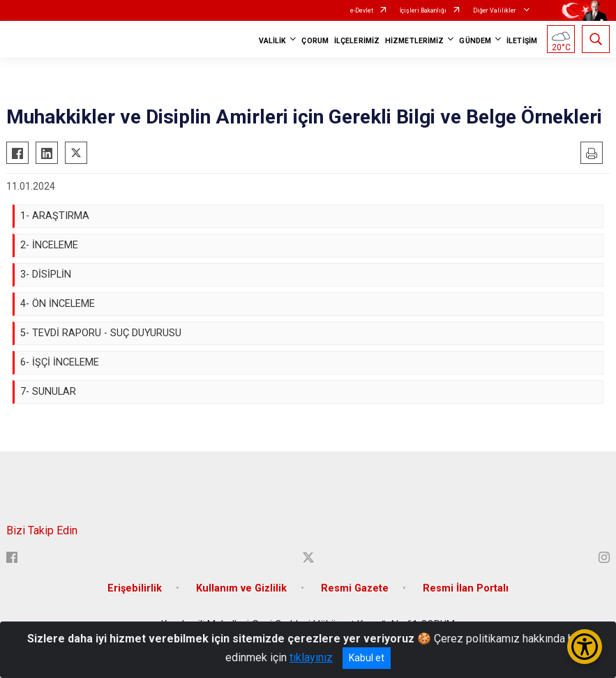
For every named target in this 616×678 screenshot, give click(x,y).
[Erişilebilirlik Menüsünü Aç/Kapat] (585, 647)
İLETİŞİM (522, 41)
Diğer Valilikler (495, 10)
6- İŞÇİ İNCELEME (60, 362)
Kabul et (367, 658)
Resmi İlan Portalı (466, 588)
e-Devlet (362, 10)
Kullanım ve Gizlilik (241, 588)
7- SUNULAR (48, 392)
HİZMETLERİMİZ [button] (414, 41)
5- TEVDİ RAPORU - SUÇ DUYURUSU (101, 333)
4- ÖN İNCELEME (58, 304)
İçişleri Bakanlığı (423, 10)
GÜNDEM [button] (475, 41)
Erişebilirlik (135, 588)
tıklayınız (311, 657)
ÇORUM (315, 41)
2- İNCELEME (49, 245)
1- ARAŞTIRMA (55, 216)
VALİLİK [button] (273, 41)
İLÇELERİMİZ (357, 41)
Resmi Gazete (355, 588)
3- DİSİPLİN (46, 274)
